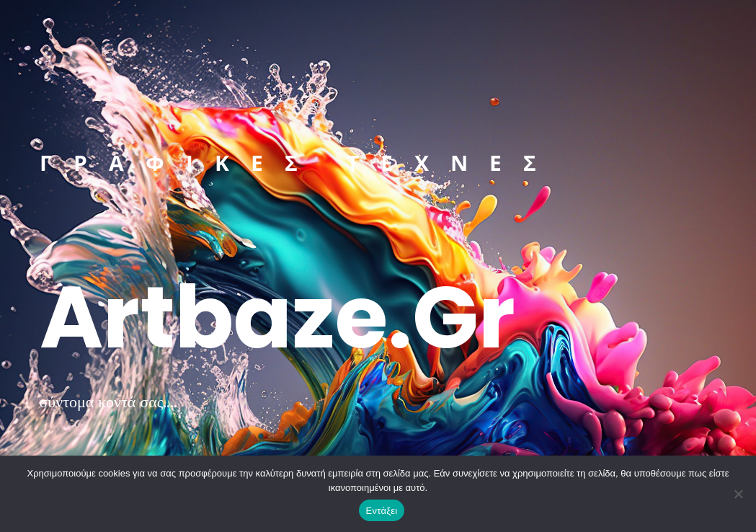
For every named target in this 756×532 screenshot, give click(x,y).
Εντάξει (382, 511)
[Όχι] (738, 494)
